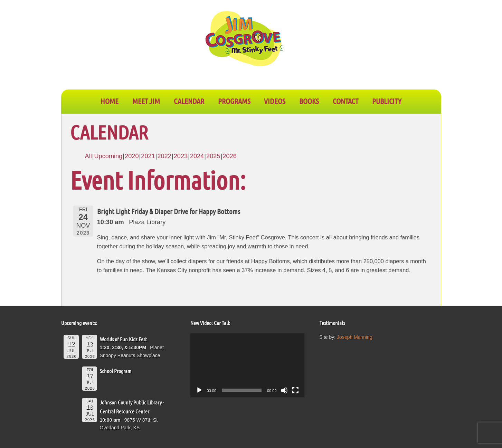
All (88, 156)
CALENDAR (189, 101)
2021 (148, 156)
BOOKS (309, 101)
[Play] (199, 390)
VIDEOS (275, 101)
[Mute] (284, 390)
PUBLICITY (387, 101)
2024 (197, 156)
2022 (164, 156)
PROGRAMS (234, 101)
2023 (181, 156)
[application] (247, 365)
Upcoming (108, 156)
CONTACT (345, 101)
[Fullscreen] (295, 390)
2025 (213, 156)
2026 (229, 156)
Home (110, 101)
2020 (132, 156)
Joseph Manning (355, 337)
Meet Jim (146, 101)
